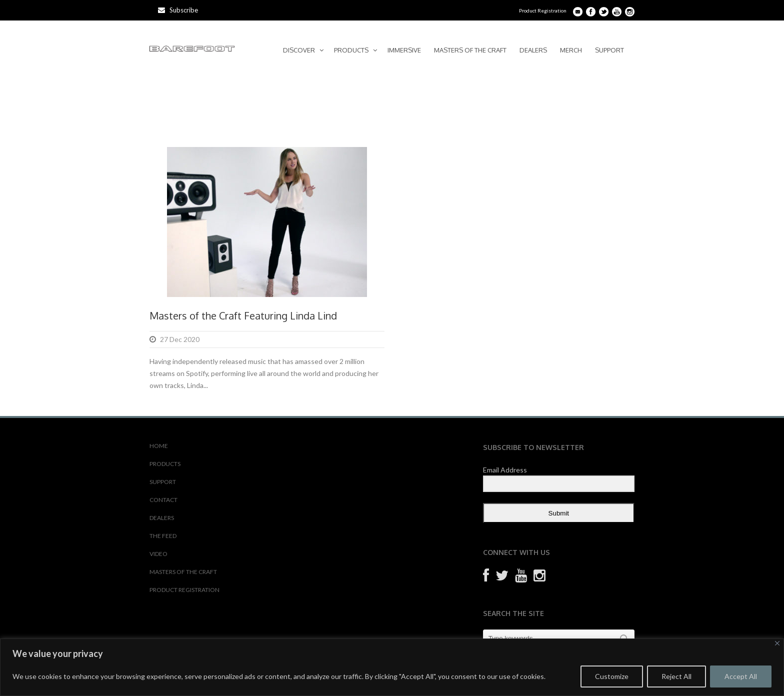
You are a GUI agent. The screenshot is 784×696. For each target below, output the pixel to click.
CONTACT (163, 500)
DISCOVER (299, 50)
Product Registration (543, 10)
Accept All (741, 676)
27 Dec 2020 (180, 339)
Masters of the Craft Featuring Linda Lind (243, 315)
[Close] (777, 643)
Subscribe (178, 10)
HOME (159, 446)
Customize (612, 676)
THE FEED (163, 536)
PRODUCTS (351, 50)
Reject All (676, 676)
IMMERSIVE (404, 50)
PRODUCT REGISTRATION (184, 590)
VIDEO (158, 554)
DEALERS (533, 50)
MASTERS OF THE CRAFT (470, 50)
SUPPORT (609, 50)
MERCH (571, 50)
